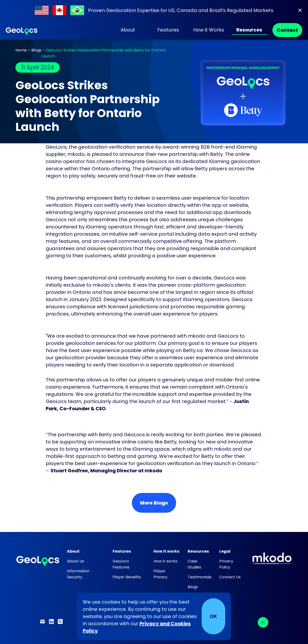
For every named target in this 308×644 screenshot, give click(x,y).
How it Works (209, 30)
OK (213, 616)
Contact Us (230, 577)
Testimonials (200, 577)
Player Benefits (127, 577)
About (128, 30)
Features (168, 30)
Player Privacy (160, 574)
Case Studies (194, 564)
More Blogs (154, 503)
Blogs (36, 50)
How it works (165, 561)
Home (21, 50)
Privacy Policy (226, 564)
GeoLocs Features (121, 564)
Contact (287, 30)
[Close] (300, 10)
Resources (249, 30)
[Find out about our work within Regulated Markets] (154, 10)
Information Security (78, 574)
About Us (75, 561)
